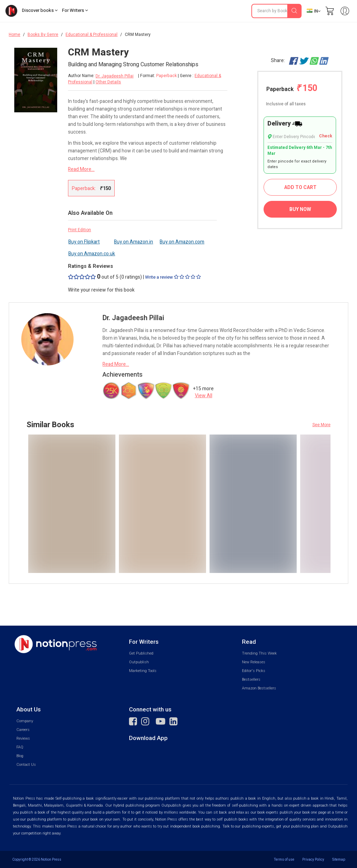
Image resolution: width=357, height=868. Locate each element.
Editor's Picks (254, 671)
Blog (20, 756)
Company (25, 721)
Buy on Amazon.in (134, 242)
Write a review (173, 277)
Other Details (108, 82)
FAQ (20, 747)
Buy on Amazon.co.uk (92, 254)
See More (321, 425)
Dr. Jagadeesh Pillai (115, 76)
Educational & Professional (92, 35)
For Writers (75, 10)
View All (204, 396)
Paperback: (91, 188)
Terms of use (284, 859)
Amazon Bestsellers (259, 688)
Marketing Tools (143, 671)
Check (326, 136)
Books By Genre (43, 35)
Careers (23, 730)
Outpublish (139, 662)
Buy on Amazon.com (182, 242)
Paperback (292, 88)
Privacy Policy (313, 859)
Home (14, 35)
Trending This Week (259, 653)
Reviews (23, 738)
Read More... (81, 169)
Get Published (141, 653)
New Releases (254, 662)
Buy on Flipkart (84, 242)
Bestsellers (251, 680)
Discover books (40, 10)
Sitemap (339, 859)
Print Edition (79, 230)
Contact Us (26, 765)
